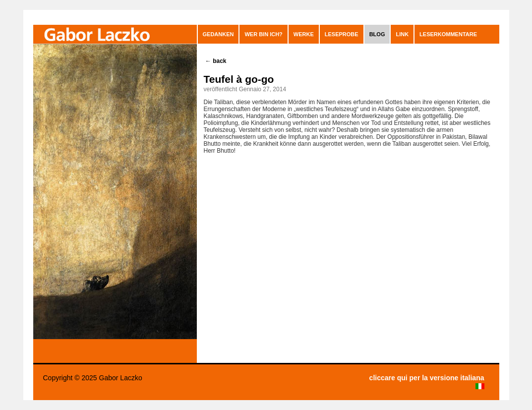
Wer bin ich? (263, 34)
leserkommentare (448, 34)
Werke (304, 34)
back (216, 61)
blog (377, 34)
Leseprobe (342, 34)
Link (402, 34)
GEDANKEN (218, 34)
